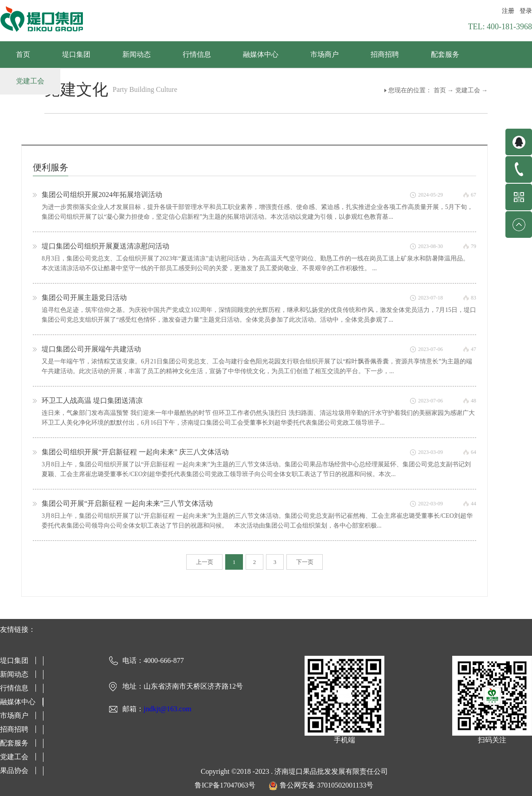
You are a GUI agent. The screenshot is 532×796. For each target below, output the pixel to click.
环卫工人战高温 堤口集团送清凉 (92, 400)
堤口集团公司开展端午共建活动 (91, 349)
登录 (526, 11)
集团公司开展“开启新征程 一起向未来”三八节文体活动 (127, 503)
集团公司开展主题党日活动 (84, 298)
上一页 (205, 562)
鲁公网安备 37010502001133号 (327, 785)
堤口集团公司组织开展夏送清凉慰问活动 (106, 246)
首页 (23, 54)
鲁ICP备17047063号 (225, 785)
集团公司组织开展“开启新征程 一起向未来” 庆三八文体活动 (135, 452)
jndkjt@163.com (168, 709)
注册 (508, 11)
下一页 (305, 562)
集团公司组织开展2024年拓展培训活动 (102, 195)
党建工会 (468, 90)
